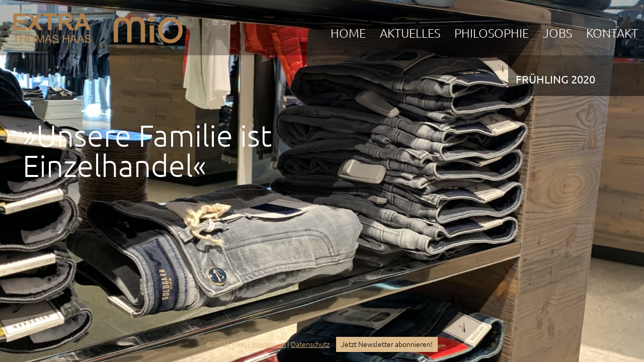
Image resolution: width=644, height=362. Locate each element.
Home (348, 33)
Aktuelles (410, 33)
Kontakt (612, 33)
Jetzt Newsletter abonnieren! (387, 344)
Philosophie (492, 33)
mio (148, 26)
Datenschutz (310, 344)
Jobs (557, 33)
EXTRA (52, 26)
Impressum (269, 344)
